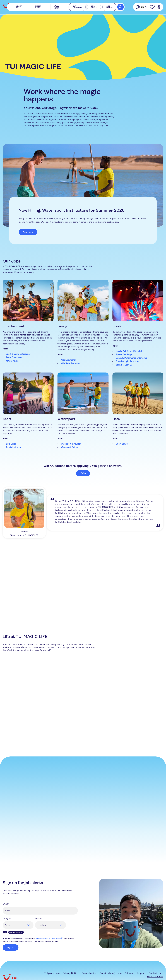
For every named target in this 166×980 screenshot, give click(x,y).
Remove (5, 932)
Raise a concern (155, 977)
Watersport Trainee (69, 447)
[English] (141, 7)
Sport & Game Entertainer (18, 354)
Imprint (141, 973)
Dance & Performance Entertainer (131, 358)
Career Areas (38, 7)
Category (7, 918)
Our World (92, 7)
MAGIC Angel (12, 361)
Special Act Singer (124, 354)
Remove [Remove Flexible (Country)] (22, 932)
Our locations (75, 7)
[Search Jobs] (121, 7)
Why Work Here (56, 7)
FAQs (83, 473)
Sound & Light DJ (124, 365)
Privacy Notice (71, 973)
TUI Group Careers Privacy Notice (49, 938)
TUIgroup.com (52, 973)
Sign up (11, 947)
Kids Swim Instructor (70, 363)
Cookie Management (111, 973)
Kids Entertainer (68, 360)
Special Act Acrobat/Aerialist (129, 351)
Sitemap (130, 973)
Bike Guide (11, 444)
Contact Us (155, 973)
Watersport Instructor (71, 444)
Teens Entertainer (14, 357)
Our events (108, 7)
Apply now (28, 232)
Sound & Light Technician (127, 361)
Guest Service (122, 444)
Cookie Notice (89, 973)
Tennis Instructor (14, 447)
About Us (24, 7)
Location (39, 918)
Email (5, 904)
